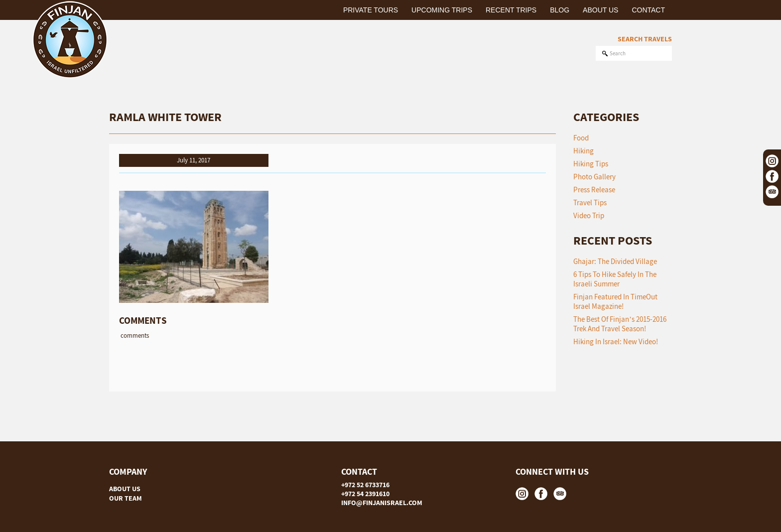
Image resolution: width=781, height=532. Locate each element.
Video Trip (589, 215)
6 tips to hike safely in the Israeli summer (615, 279)
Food (581, 138)
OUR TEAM (126, 498)
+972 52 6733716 (365, 485)
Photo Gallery (594, 177)
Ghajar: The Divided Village (615, 261)
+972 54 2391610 (365, 494)
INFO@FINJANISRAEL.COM (382, 503)
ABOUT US (125, 489)
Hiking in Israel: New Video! (616, 341)
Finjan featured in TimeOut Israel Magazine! (615, 301)
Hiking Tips (591, 164)
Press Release (594, 190)
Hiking (584, 151)
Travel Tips (590, 202)
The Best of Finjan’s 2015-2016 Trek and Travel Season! (620, 324)
